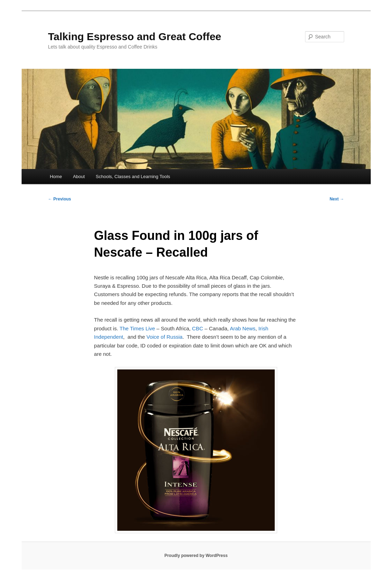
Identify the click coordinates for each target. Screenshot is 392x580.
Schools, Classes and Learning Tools (133, 177)
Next (337, 199)
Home (56, 177)
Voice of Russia (165, 337)
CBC (198, 328)
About (79, 177)
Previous (60, 199)
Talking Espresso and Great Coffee (135, 36)
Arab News (243, 328)
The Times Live (137, 328)
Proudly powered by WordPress (196, 556)
